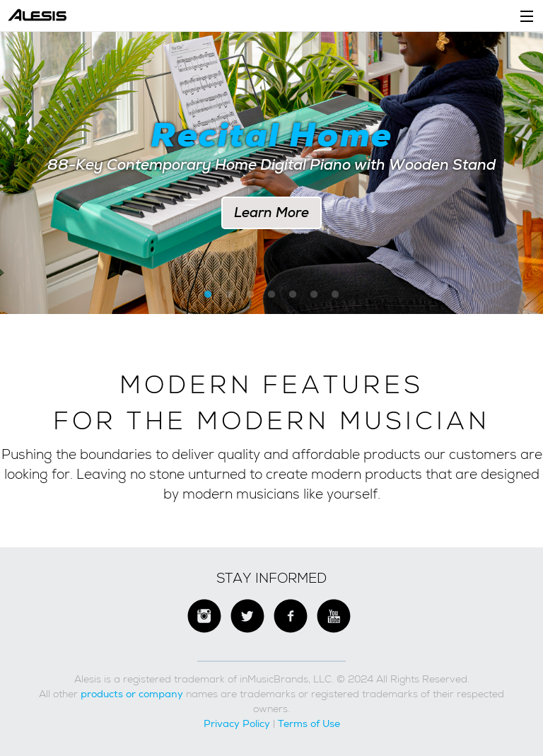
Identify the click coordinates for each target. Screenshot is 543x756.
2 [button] (229, 295)
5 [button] (293, 295)
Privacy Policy (237, 723)
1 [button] (208, 295)
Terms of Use (309, 723)
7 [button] (335, 295)
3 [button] (250, 295)
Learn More (271, 213)
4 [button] (271, 295)
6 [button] (314, 295)
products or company (132, 694)
